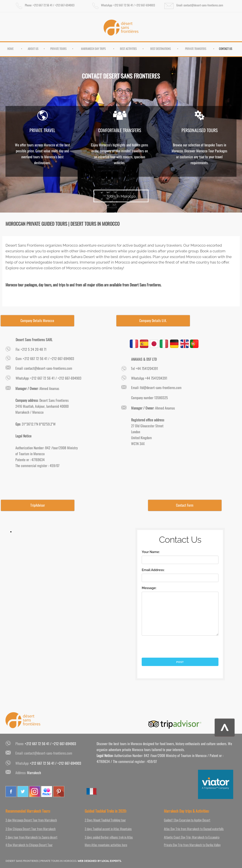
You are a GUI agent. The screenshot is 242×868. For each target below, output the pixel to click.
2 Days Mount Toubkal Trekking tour (105, 820)
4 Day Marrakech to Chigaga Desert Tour (29, 845)
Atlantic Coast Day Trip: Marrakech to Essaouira (192, 837)
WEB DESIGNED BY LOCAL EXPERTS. (100, 861)
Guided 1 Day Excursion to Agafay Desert (187, 820)
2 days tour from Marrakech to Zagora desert (31, 837)
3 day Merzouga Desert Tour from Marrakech (31, 820)
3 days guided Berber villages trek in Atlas (109, 837)
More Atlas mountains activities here (106, 845)
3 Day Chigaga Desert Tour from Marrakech (31, 829)
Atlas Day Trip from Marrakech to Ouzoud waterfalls (194, 829)
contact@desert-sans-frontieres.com (48, 753)
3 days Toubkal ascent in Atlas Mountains (108, 829)
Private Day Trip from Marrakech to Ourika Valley (192, 845)
